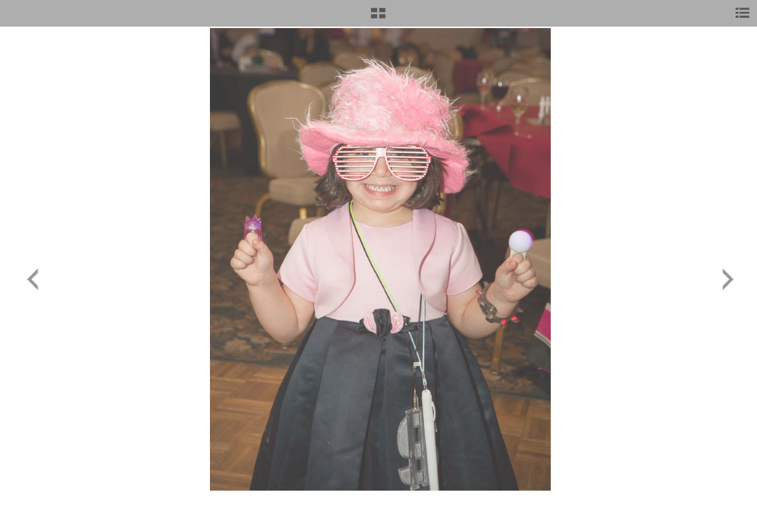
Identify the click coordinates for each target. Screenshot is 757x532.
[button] (378, 18)
